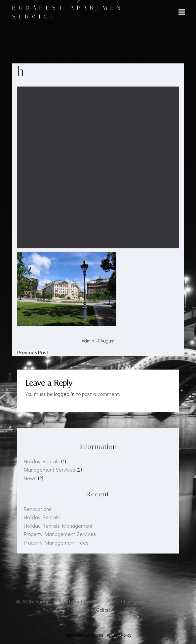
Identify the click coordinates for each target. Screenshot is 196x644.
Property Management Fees (56, 542)
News (30, 478)
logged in (64, 394)
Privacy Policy (119, 635)
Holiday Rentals (42, 461)
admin (88, 341)
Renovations (38, 509)
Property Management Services (60, 534)
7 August (106, 341)
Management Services (50, 469)
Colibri (103, 609)
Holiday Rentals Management (58, 526)
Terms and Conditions (84, 635)
